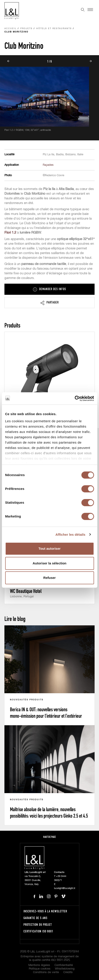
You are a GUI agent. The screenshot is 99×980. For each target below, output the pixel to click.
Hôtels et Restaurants (54, 29)
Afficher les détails (70, 534)
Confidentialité (64, 965)
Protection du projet (38, 924)
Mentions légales (39, 965)
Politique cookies (40, 969)
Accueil (11, 29)
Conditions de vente (46, 972)
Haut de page (49, 837)
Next (91, 61)
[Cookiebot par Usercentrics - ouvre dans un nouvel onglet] (75, 398)
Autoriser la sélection (49, 563)
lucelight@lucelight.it (65, 888)
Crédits (68, 972)
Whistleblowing (65, 969)
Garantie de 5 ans (35, 918)
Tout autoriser (50, 549)
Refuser (50, 578)
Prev (8, 61)
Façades (48, 165)
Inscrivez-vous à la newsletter (45, 911)
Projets (26, 29)
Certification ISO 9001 (38, 931)
